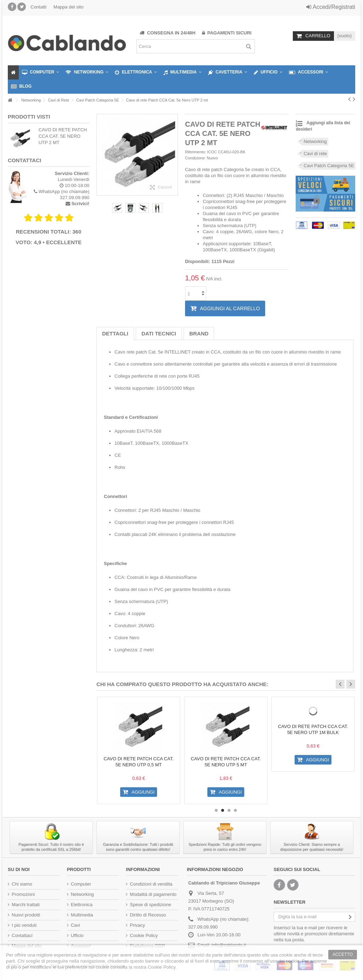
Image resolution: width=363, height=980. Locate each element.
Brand (199, 333)
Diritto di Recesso (148, 915)
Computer (81, 884)
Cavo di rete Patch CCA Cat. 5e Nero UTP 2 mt (63, 136)
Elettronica (82, 905)
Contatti (38, 7)
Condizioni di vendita (151, 884)
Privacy (137, 925)
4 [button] (235, 810)
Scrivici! (80, 204)
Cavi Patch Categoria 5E (329, 166)
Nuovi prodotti (26, 915)
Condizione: (195, 158)
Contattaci (22, 935)
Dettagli (115, 333)
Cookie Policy (144, 935)
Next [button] (351, 684)
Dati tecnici (159, 333)
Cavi (76, 925)
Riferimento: (196, 152)
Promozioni (23, 894)
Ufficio (77, 935)
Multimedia (82, 915)
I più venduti (24, 925)
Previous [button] (340, 684)
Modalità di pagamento (153, 894)
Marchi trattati (26, 905)
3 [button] (229, 810)
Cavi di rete (315, 154)
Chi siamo (22, 884)
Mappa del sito (69, 7)
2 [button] (223, 810)
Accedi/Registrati (331, 7)
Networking (315, 141)
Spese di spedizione (150, 905)
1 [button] (216, 810)
